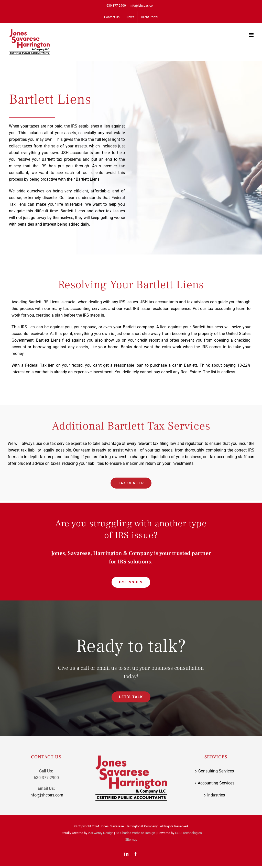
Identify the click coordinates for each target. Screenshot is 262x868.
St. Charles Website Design (135, 833)
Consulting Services (216, 771)
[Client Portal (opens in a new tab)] (150, 17)
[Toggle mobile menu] (252, 35)
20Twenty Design (101, 833)
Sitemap (131, 840)
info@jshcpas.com (143, 6)
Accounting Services (216, 783)
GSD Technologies (188, 833)
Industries (216, 795)
